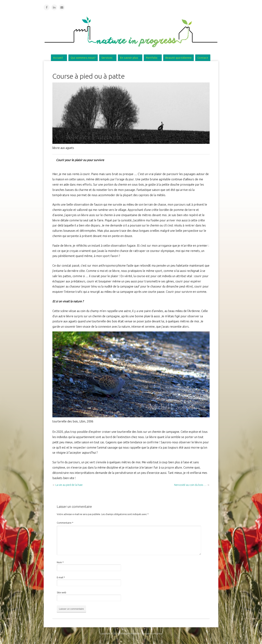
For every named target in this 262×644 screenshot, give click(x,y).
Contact (203, 57)
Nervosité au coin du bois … (190, 485)
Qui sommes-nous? (83, 57)
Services (107, 57)
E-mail (61, 577)
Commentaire (65, 523)
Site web (61, 592)
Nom (60, 562)
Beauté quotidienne (179, 57)
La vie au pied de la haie (69, 485)
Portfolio (152, 57)
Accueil (58, 57)
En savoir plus (129, 57)
